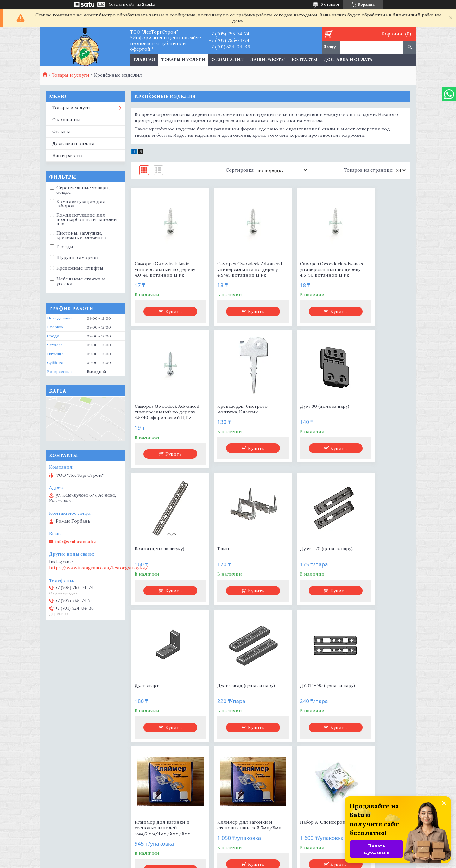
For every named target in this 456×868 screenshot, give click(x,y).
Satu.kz (258, 856)
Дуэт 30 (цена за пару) (230, 412)
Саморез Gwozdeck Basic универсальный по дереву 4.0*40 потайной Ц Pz (162, 272)
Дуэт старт (218, 549)
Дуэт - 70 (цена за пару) (161, 549)
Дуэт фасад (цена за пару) (305, 549)
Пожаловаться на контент (250, 862)
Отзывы (61, 131)
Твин (353, 412)
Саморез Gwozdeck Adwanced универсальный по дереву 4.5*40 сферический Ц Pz (376, 272)
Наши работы (268, 60)
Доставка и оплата (348, 60)
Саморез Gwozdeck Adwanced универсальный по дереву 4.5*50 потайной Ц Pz (305, 272)
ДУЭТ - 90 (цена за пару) (375, 549)
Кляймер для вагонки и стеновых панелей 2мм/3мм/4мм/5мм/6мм (163, 691)
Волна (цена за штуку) (301, 412)
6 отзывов (330, 4)
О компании (228, 60)
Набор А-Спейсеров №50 (304, 685)
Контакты (304, 60)
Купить (168, 317)
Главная (144, 60)
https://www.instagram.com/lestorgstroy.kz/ (99, 568)
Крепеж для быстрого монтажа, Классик (160, 415)
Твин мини (360, 685)
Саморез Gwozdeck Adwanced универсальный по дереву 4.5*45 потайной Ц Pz (235, 272)
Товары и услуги (183, 60)
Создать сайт (122, 4)
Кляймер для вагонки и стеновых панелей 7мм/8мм (233, 691)
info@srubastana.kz (76, 542)
